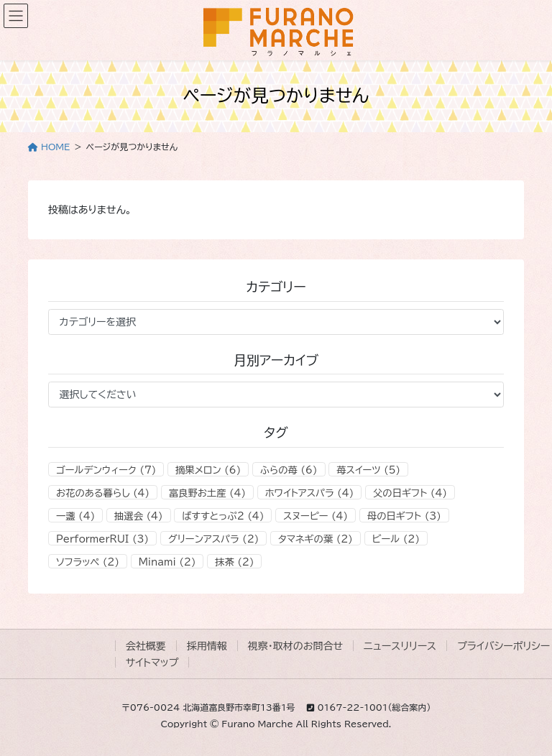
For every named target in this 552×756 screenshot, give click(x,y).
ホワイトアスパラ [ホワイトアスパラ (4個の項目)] (309, 493)
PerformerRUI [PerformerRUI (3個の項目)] (102, 539)
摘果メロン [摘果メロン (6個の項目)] (208, 470)
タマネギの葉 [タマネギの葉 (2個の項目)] (316, 539)
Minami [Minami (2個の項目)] (167, 562)
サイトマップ (152, 663)
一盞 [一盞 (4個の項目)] (75, 516)
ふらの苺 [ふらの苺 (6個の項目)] (289, 470)
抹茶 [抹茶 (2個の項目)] (234, 562)
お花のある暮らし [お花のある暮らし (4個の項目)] (103, 493)
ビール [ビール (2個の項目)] (396, 539)
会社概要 (146, 646)
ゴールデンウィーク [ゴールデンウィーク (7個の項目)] (106, 470)
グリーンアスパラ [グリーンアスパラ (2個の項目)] (214, 539)
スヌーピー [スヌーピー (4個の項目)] (316, 516)
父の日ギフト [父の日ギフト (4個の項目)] (410, 493)
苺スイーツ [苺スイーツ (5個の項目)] (368, 470)
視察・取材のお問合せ (295, 646)
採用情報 (207, 646)
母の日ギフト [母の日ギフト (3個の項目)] (404, 516)
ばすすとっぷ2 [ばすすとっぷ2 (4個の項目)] (223, 516)
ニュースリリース (400, 646)
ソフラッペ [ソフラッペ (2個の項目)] (88, 562)
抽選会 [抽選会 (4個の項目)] (139, 516)
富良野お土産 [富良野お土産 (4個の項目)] (207, 493)
